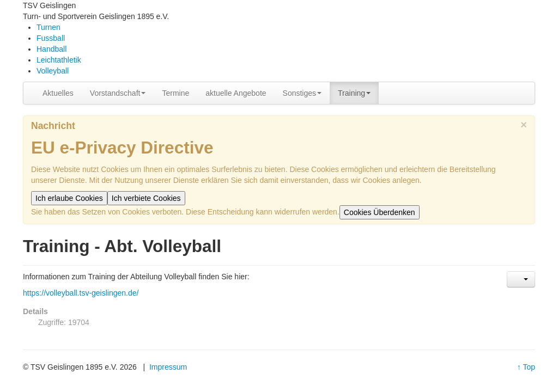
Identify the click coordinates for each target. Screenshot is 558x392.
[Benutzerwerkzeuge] (521, 279)
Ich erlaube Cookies (69, 198)
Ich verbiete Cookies (146, 198)
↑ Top (526, 367)
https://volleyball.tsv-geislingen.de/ (81, 293)
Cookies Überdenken (380, 212)
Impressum (168, 367)
